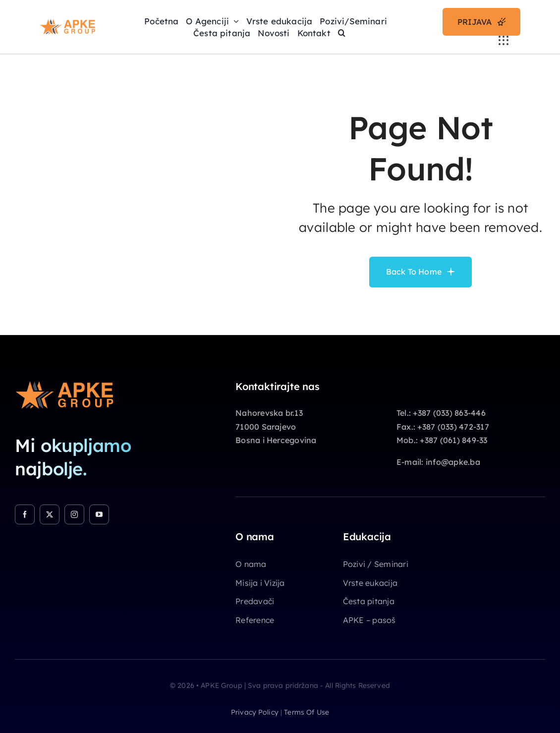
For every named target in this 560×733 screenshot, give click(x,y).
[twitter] (50, 514)
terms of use (307, 712)
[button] (342, 33)
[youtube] (99, 514)
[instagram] (74, 514)
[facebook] (25, 514)
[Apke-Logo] (68, 23)
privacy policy (255, 712)
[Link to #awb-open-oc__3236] (504, 41)
